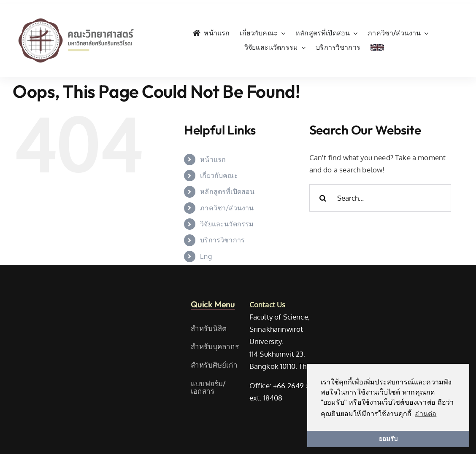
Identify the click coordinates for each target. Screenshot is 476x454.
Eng (206, 256)
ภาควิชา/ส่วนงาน (227, 208)
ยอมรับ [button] (388, 439)
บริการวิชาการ (222, 240)
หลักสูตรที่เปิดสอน (227, 191)
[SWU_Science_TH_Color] (76, 16)
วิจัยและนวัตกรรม (227, 224)
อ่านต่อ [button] (426, 414)
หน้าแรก (213, 159)
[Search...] (380, 198)
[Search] (323, 198)
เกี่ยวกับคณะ (219, 175)
